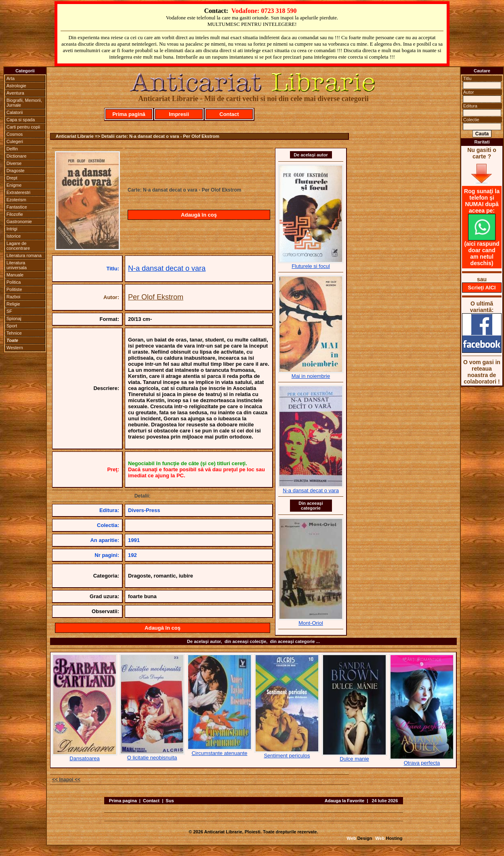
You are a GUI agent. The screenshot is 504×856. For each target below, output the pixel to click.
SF (9, 311)
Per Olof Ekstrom (156, 297)
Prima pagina (123, 801)
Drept (12, 178)
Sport (12, 326)
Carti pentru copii (23, 127)
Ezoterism (16, 200)
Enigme (14, 185)
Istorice (14, 236)
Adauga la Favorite (344, 801)
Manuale (15, 275)
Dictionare (17, 156)
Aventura (15, 93)
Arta (10, 78)
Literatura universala (17, 265)
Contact (229, 114)
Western (15, 348)
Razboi (13, 297)
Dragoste (16, 171)
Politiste (14, 289)
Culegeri (15, 141)
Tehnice (14, 333)
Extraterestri (18, 192)
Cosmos (15, 134)
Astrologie (16, 86)
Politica (14, 282)
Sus (170, 801)
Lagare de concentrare (18, 246)
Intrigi (12, 229)
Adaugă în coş (199, 215)
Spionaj (14, 318)
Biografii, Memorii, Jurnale (24, 103)
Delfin (12, 149)
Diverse (14, 163)
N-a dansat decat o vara (167, 268)
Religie (13, 304)
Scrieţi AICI (482, 288)
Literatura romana (24, 255)
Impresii (179, 114)
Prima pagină (129, 114)
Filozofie (15, 214)
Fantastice (17, 207)
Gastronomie (19, 221)
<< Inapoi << (66, 780)
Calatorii (15, 112)
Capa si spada (21, 120)
